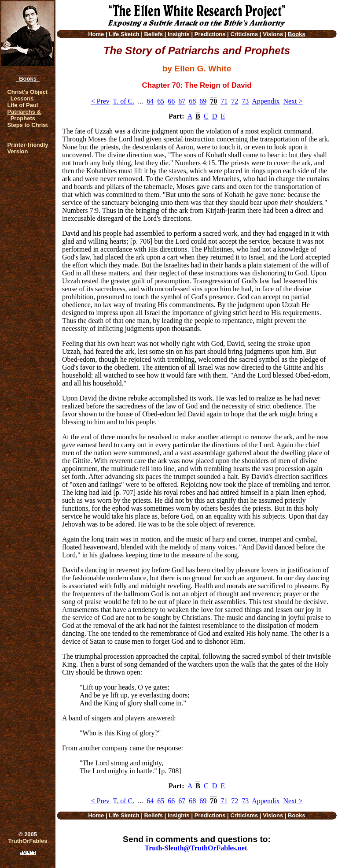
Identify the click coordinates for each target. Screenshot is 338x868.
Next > (293, 101)
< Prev (100, 101)
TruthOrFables (28, 841)
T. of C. (124, 101)
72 (235, 101)
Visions (273, 34)
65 (161, 101)
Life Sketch (124, 34)
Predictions (210, 34)
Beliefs (153, 34)
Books (28, 79)
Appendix (266, 101)
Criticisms (244, 34)
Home (96, 34)
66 (171, 101)
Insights (179, 34)
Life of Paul (22, 105)
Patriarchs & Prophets (24, 115)
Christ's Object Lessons (27, 95)
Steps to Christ (27, 125)
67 (182, 101)
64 (150, 101)
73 (245, 101)
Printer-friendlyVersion (28, 148)
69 (203, 101)
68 (192, 101)
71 (224, 101)
